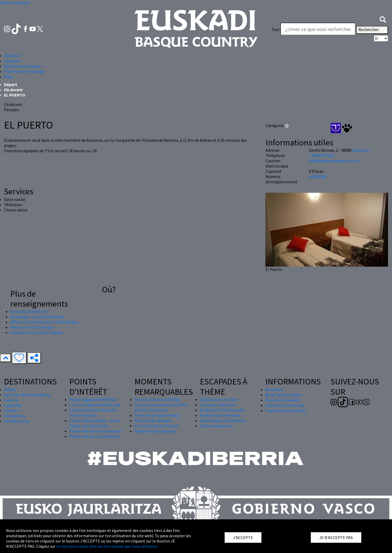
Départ (11, 84)
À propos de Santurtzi (30, 311)
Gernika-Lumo (17, 421)
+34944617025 (322, 155)
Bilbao (10, 389)
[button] (383, 19)
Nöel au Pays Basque (153, 420)
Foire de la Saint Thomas (157, 426)
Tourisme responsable (285, 410)
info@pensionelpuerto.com (334, 161)
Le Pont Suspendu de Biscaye (95, 405)
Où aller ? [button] (12, 55)
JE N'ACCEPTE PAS (336, 537)
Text (275, 29)
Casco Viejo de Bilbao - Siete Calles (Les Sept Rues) (94, 423)
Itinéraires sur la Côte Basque (37, 332)
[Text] (318, 29)
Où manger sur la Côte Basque (37, 317)
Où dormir (13, 90)
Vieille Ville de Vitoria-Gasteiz (96, 431)
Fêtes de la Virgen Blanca (157, 415)
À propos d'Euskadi (282, 400)
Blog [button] (8, 77)
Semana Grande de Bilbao (157, 399)
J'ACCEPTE (243, 537)
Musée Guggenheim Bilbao (93, 399)
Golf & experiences (217, 426)
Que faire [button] (12, 61)
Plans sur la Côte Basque (32, 327)
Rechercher (372, 30)
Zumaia (11, 410)
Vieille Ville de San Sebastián (95, 436)
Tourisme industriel (218, 405)
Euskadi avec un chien (219, 399)
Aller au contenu (15, 3)
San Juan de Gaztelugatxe (27, 395)
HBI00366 (318, 176)
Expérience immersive (285, 405)
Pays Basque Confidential (223, 420)
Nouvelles (274, 389)
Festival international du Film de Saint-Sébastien (161, 407)
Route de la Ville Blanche (222, 410)
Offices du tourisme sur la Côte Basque (44, 322)
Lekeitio (11, 400)
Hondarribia (15, 416)
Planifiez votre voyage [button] (24, 71)
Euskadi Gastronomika (220, 415)
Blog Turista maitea (283, 395)
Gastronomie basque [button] (23, 66)
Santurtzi (361, 150)
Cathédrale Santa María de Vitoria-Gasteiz (93, 413)
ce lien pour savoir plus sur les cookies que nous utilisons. (107, 546)
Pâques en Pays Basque (155, 431)
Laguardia (13, 405)
